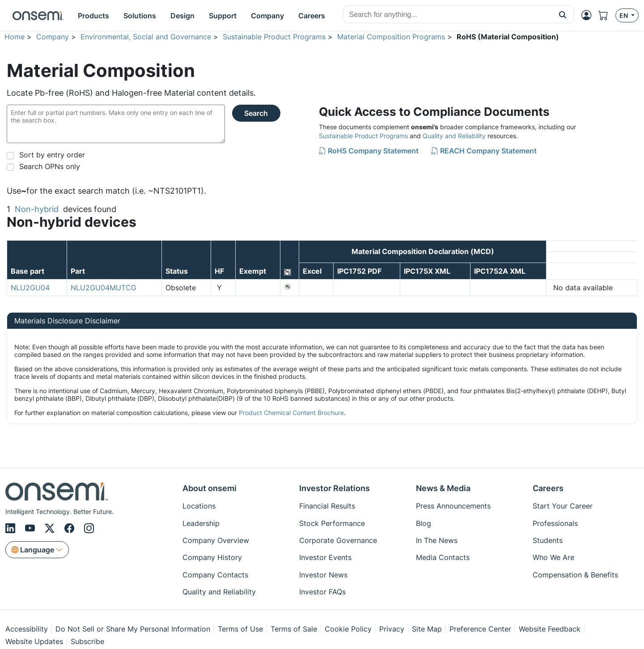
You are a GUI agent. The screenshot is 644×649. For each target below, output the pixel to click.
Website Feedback (550, 629)
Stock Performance (332, 523)
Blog (424, 523)
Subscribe (87, 641)
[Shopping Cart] (607, 15)
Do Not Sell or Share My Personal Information (133, 629)
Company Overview (216, 540)
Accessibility (27, 629)
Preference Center (480, 629)
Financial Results (327, 506)
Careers (548, 488)
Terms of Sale (294, 629)
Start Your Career (563, 506)
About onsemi (210, 488)
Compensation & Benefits (575, 575)
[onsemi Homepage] (38, 16)
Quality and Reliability (454, 136)
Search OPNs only (50, 166)
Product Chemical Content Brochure (291, 413)
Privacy (392, 629)
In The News (437, 540)
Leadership (201, 523)
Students (548, 540)
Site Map (427, 629)
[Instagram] (89, 528)
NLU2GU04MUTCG (104, 288)
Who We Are (553, 557)
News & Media (443, 488)
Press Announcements (453, 506)
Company (53, 37)
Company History (212, 557)
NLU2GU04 (30, 288)
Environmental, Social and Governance (146, 37)
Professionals (555, 523)
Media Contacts (443, 557)
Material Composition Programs (391, 37)
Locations (199, 506)
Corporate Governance (338, 540)
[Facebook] (71, 528)
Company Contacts (215, 575)
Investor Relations (335, 488)
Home (15, 37)
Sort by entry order (52, 155)
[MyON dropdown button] (589, 15)
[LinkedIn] (12, 528)
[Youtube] (31, 528)
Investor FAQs (322, 592)
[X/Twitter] (51, 528)
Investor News (323, 575)
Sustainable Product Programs (274, 37)
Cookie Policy (348, 629)
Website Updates (34, 641)
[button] (563, 14)
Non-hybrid (37, 209)
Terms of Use (240, 629)
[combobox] (447, 15)
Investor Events (325, 557)
